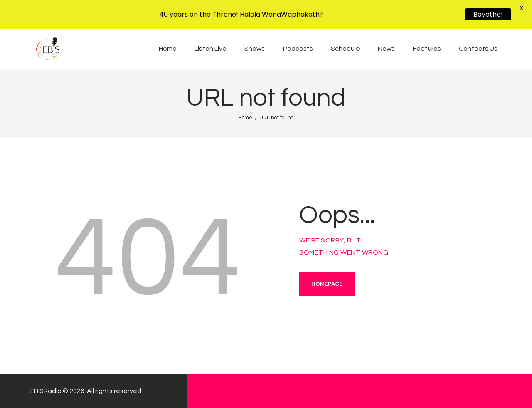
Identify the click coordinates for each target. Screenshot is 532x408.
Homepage (327, 284)
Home (245, 118)
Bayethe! (488, 14)
